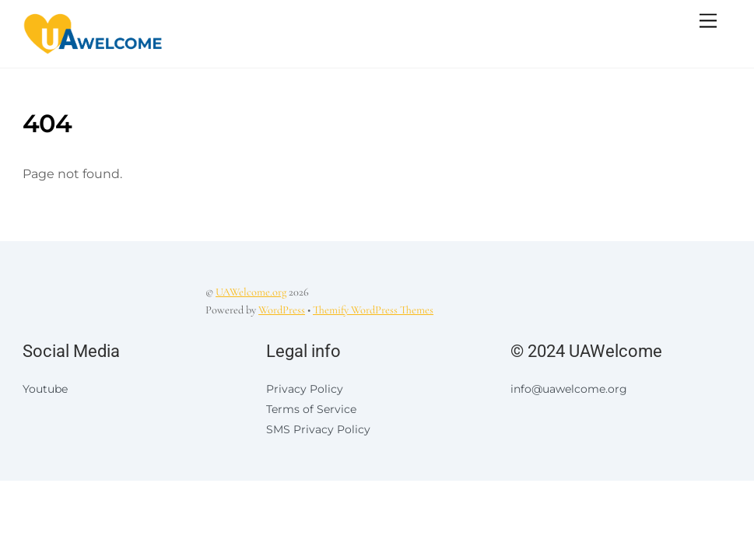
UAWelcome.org (251, 292)
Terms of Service (311, 409)
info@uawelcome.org (569, 389)
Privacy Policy (305, 389)
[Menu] (708, 21)
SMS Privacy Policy (318, 429)
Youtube (45, 389)
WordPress (282, 310)
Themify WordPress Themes (373, 310)
